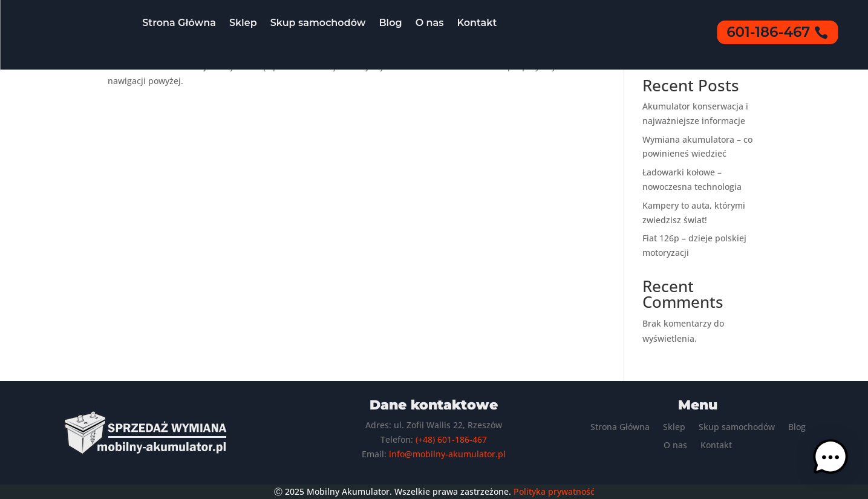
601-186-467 (768, 32)
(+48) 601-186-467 (451, 439)
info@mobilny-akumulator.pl (447, 454)
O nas (430, 23)
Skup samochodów (318, 23)
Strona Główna (179, 23)
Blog (390, 23)
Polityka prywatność (554, 491)
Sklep (243, 23)
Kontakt (477, 23)
